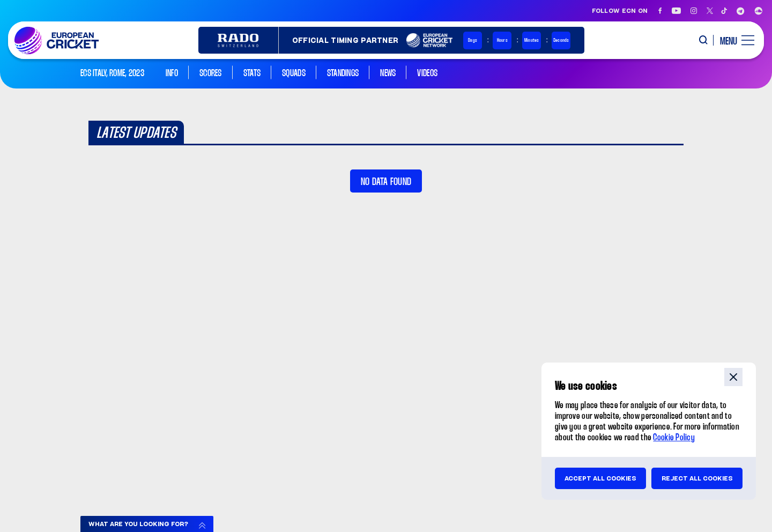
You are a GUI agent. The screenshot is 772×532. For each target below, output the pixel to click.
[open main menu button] (733, 40)
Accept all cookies (600, 478)
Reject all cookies (697, 478)
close (733, 377)
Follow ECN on (620, 11)
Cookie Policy (674, 438)
